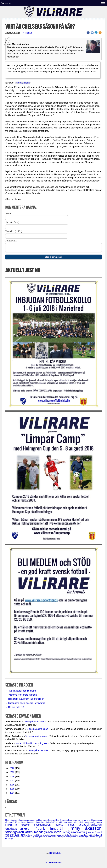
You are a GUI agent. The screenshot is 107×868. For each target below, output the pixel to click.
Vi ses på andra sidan (34, 722)
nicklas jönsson (60, 820)
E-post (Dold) (12, 222)
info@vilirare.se (55, 853)
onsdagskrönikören (20, 829)
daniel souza (49, 820)
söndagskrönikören (13, 822)
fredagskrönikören (74, 832)
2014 (12, 793)
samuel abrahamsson (19, 837)
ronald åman (38, 835)
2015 (12, 789)
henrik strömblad (91, 835)
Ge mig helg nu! (16, 707)
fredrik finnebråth (52, 829)
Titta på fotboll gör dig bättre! (22, 691)
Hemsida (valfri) (14, 231)
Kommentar (11, 241)
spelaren (29, 835)
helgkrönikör (48, 835)
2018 (12, 776)
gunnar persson (40, 837)
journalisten (41, 822)
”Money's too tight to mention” (23, 695)
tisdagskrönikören (90, 825)
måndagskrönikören (48, 832)
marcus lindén (23, 83)
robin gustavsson (66, 822)
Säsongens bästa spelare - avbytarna (27, 703)
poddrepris (40, 820)
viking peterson (96, 820)
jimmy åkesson (85, 828)
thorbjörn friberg (65, 837)
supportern (20, 835)
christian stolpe (72, 820)
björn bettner (10, 820)
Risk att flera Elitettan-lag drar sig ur (26, 699)
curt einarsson (21, 820)
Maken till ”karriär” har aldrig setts (32, 743)
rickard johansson (29, 822)
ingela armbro (91, 837)
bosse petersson (78, 837)
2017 (12, 781)
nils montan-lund (84, 820)
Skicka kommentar (53, 257)
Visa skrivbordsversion (53, 863)
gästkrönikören (44, 825)
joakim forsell (94, 832)
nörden (81, 835)
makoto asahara (59, 835)
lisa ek (30, 837)
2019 (12, 772)
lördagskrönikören (72, 835)
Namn (8, 213)
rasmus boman (52, 837)
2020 (12, 768)
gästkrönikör (90, 822)
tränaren (10, 835)
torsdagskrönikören (20, 832)
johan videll (79, 822)
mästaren (28, 825)
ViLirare (6, 3)
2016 (12, 785)
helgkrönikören (53, 822)
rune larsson (31, 820)
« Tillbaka (27, 33)
